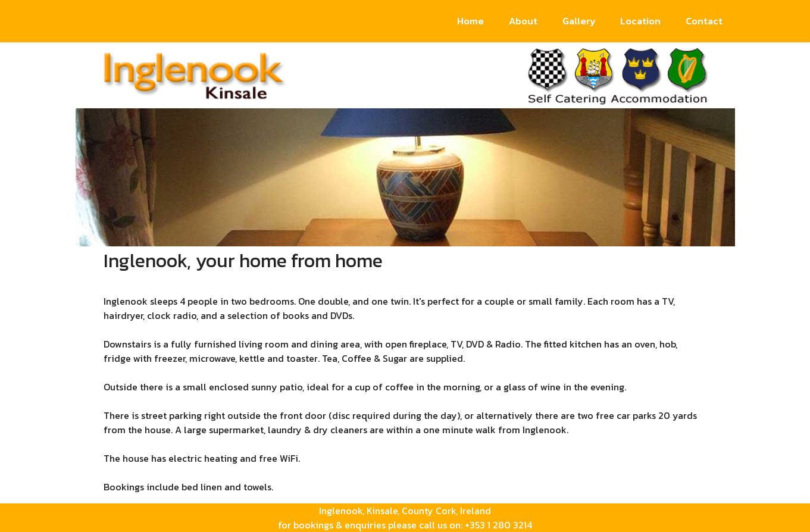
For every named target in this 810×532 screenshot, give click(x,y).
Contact (704, 21)
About (523, 21)
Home (470, 21)
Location (640, 21)
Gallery (579, 21)
